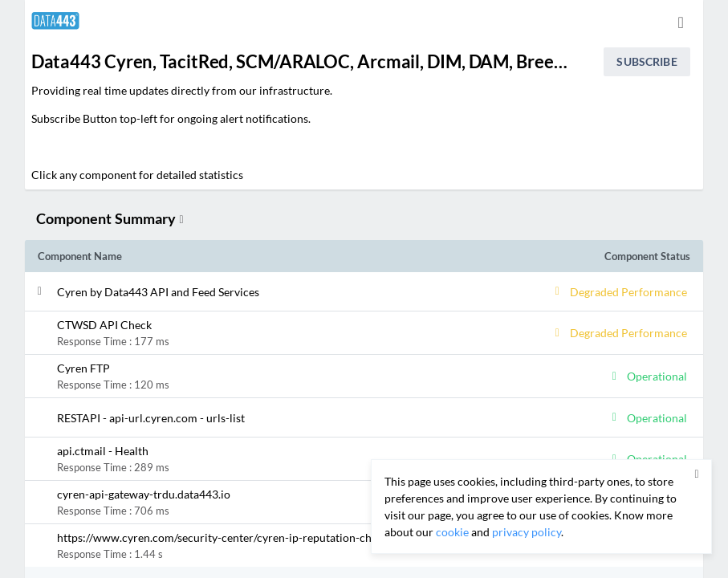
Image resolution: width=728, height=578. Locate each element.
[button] (283, 291)
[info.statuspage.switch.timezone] (681, 22)
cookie (452, 532)
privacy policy (527, 532)
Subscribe (647, 61)
